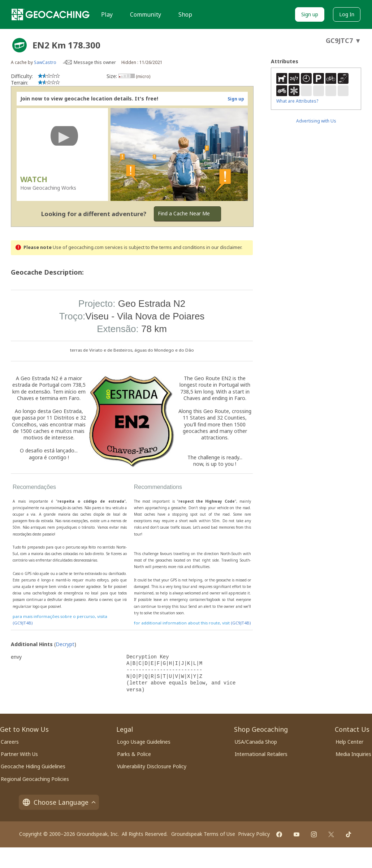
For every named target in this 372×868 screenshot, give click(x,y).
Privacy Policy (254, 834)
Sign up (310, 14)
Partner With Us (19, 754)
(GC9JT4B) (23, 623)
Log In (347, 14)
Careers (10, 742)
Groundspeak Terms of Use (203, 834)
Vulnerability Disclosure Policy (152, 766)
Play (107, 14)
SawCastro (45, 62)
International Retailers (261, 754)
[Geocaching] (51, 14)
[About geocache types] (20, 45)
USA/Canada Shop (256, 742)
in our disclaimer (224, 247)
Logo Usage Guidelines (144, 742)
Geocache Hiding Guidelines (33, 766)
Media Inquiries (353, 754)
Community (146, 14)
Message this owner (95, 62)
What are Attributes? (297, 101)
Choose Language (59, 802)
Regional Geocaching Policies (35, 779)
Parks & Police (134, 754)
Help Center (349, 742)
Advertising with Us (316, 121)
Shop (185, 14)
